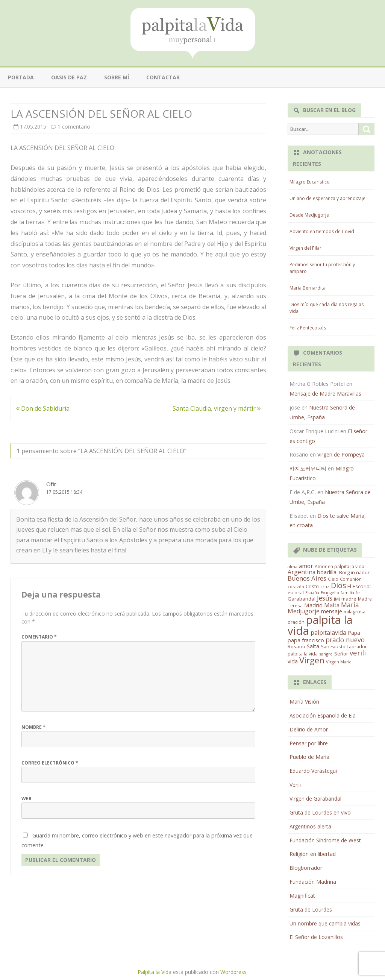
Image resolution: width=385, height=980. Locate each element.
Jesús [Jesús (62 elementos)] (325, 598)
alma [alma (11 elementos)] (293, 567)
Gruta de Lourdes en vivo (320, 812)
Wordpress (233, 972)
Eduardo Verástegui (313, 771)
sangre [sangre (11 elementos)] (326, 654)
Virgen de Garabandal (315, 799)
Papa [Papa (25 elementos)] (354, 633)
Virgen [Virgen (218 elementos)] (312, 660)
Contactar (163, 77)
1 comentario (74, 127)
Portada (21, 77)
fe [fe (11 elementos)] (358, 592)
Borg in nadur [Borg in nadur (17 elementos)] (354, 573)
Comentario (39, 637)
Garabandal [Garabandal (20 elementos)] (302, 599)
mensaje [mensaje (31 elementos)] (332, 611)
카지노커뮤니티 (308, 468)
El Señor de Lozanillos (316, 937)
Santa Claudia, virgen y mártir (217, 408)
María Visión (304, 702)
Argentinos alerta (310, 826)
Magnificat (302, 896)
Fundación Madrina (313, 882)
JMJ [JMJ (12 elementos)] (337, 599)
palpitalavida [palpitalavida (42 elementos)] (328, 633)
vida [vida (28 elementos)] (293, 661)
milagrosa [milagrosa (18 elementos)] (355, 611)
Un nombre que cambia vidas (325, 923)
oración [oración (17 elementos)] (296, 622)
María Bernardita (308, 288)
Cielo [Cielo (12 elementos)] (333, 579)
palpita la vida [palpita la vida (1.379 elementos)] (320, 625)
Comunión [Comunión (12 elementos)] (351, 579)
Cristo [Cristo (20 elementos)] (312, 586)
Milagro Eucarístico (310, 182)
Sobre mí (117, 77)
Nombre (33, 727)
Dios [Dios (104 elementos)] (338, 585)
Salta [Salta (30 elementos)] (313, 646)
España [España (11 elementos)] (312, 592)
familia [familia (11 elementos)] (347, 592)
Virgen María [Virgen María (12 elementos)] (339, 662)
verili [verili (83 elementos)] (358, 653)
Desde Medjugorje (309, 215)
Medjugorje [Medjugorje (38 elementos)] (304, 611)
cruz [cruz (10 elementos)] (325, 587)
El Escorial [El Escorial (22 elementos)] (359, 586)
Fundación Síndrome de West (325, 840)
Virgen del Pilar (305, 248)
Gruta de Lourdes (311, 909)
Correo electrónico (50, 763)
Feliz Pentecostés (308, 328)
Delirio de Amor (309, 729)
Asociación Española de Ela (323, 715)
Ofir (51, 484)
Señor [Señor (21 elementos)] (341, 654)
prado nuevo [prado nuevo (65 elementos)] (345, 640)
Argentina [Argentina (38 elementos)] (302, 572)
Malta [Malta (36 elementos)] (332, 605)
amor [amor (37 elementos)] (306, 566)
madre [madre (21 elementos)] (349, 599)
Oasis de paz (69, 77)
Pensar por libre (309, 743)
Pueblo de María (309, 757)
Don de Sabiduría (43, 408)
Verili (295, 785)
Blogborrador (306, 868)
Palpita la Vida (155, 972)
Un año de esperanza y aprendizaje (327, 198)
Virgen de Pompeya (341, 454)
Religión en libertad (313, 854)
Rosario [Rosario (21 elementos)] (296, 646)
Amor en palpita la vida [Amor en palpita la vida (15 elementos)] (340, 567)
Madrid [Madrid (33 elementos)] (313, 605)
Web (27, 799)
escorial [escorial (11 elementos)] (296, 592)
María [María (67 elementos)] (350, 605)
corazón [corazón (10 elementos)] (296, 587)
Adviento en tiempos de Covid (322, 231)
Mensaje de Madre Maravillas (325, 394)
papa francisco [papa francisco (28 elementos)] (306, 640)
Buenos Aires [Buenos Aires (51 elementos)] (307, 578)
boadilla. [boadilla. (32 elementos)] (327, 572)
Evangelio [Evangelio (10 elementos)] (330, 593)
